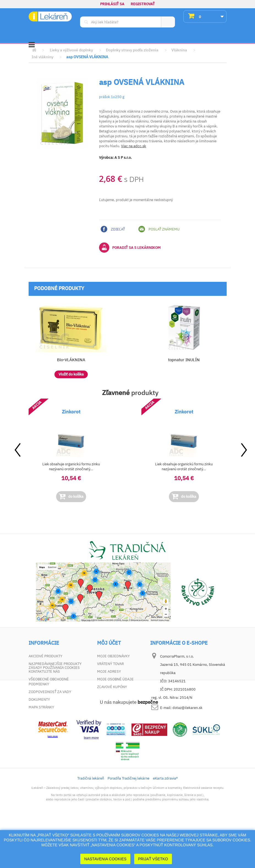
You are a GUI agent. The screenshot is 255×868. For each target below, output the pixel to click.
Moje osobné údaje (115, 679)
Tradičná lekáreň (91, 826)
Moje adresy (109, 671)
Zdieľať (113, 229)
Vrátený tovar (110, 664)
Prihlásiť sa (112, 4)
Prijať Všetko (153, 859)
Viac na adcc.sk (134, 146)
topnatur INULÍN (184, 360)
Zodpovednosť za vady (50, 692)
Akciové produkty (46, 656)
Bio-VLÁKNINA (71, 360)
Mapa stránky (41, 707)
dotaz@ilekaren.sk (187, 708)
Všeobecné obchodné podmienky (49, 682)
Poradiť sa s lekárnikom (130, 247)
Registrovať (143, 4)
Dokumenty (39, 699)
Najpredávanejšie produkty (55, 664)
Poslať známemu (159, 229)
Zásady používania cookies (54, 715)
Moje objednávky (113, 656)
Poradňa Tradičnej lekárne (128, 826)
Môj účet (109, 643)
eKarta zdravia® (165, 826)
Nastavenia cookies (105, 859)
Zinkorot (71, 412)
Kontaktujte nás (44, 671)
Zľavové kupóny (112, 687)
